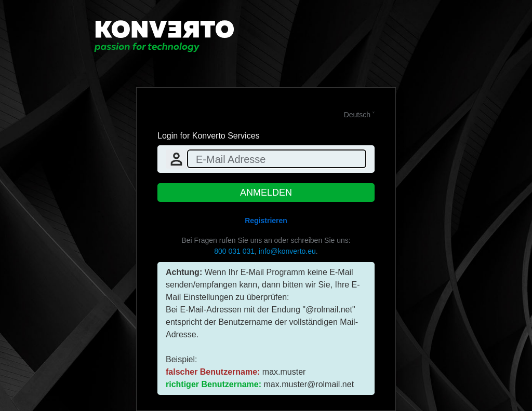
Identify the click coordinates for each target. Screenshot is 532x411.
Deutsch (357, 115)
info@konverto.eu (287, 251)
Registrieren (266, 221)
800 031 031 (234, 251)
